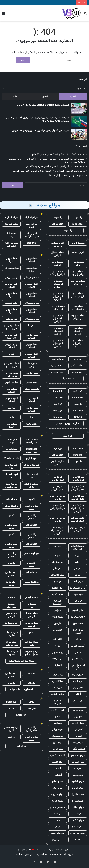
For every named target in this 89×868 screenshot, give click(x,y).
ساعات (78, 359)
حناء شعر (11, 408)
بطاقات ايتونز (11, 382)
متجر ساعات (57, 372)
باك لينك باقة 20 (11, 458)
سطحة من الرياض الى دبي (78, 308)
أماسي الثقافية (78, 646)
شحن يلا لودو (32, 373)
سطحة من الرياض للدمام (78, 295)
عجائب (78, 639)
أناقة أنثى (58, 639)
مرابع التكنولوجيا (78, 588)
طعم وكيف (78, 688)
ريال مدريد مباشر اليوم (32, 729)
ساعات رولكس (78, 366)
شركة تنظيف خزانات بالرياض (58, 507)
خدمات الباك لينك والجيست (31, 441)
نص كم (78, 568)
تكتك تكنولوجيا (78, 617)
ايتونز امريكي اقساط (11, 346)
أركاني (78, 694)
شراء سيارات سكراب (11, 634)
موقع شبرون (57, 794)
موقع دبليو (57, 742)
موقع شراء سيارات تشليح (11, 643)
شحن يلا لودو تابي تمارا (11, 336)
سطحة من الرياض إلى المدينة (78, 331)
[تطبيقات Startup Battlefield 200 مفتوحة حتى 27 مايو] (79, 109)
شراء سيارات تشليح (31, 643)
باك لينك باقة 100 (11, 466)
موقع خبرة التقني (78, 631)
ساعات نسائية (57, 366)
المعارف (58, 665)
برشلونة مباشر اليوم (11, 729)
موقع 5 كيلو (57, 562)
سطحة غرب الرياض (57, 263)
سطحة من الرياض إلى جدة (78, 273)
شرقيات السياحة (57, 702)
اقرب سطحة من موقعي (57, 244)
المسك (57, 768)
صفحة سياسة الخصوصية (46, 854)
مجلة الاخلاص (57, 833)
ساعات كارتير (57, 359)
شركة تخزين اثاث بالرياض (78, 478)
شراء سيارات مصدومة (11, 653)
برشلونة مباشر (11, 506)
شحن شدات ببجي (32, 365)
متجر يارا (78, 717)
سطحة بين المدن (31, 605)
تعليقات (17, 96)
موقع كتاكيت (78, 820)
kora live (78, 455)
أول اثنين (58, 775)
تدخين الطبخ (58, 781)
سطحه (11, 597)
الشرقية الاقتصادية (57, 602)
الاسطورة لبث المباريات (21, 689)
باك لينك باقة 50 (31, 465)
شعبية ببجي (31, 382)
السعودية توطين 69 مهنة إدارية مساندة (66, 175)
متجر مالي (57, 568)
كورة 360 (58, 410)
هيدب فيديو (57, 675)
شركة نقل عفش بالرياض (57, 478)
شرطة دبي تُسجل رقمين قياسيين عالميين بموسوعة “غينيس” (40, 130)
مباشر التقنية (58, 694)
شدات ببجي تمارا (11, 260)
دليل (57, 820)
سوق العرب (11, 449)
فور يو (11, 354)
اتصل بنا (19, 854)
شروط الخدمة (67, 854)
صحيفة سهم (78, 814)
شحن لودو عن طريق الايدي (11, 374)
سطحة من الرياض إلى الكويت (78, 344)
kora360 (57, 391)
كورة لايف (78, 391)
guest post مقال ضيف (31, 450)
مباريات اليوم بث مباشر (68, 423)
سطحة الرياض (78, 243)
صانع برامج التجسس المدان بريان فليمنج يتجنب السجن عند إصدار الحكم (49, 171)
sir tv (11, 708)
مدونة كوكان (57, 617)
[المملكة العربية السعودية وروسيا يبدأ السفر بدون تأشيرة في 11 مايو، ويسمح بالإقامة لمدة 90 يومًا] (79, 122)
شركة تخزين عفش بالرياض (78, 488)
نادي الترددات (57, 659)
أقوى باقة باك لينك (11, 476)
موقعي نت (78, 742)
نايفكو (58, 827)
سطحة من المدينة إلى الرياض (58, 331)
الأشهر (45, 96)
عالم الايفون (78, 610)
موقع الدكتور (78, 781)
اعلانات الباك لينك (11, 235)
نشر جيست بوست (11, 441)
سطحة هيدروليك (11, 605)
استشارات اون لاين (78, 667)
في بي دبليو (78, 775)
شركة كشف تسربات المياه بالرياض (78, 508)
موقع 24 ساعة (57, 575)
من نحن (29, 854)
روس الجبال (57, 723)
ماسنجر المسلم (57, 807)
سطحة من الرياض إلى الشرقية (58, 297)
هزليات (78, 768)
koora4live (78, 398)
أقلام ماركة (78, 372)
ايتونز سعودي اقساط (32, 285)
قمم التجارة (78, 801)
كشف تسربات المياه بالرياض (78, 519)
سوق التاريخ (31, 458)
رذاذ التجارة (57, 681)
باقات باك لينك (11, 224)
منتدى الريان (57, 840)
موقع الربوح (78, 788)
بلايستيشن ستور (31, 389)
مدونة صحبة (78, 701)
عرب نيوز (78, 601)
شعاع (58, 717)
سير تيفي (32, 708)
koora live (58, 398)
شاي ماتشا (31, 424)
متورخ (58, 646)
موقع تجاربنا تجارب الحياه (11, 485)
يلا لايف (31, 673)
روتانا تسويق (57, 652)
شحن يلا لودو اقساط (11, 285)
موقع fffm (78, 840)
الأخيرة (73, 96)
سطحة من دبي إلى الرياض (58, 308)
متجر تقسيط (11, 303)
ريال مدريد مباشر (31, 517)
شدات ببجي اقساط (31, 260)
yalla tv (32, 683)
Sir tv (32, 702)
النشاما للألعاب (57, 755)
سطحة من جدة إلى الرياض (78, 317)
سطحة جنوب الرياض (32, 624)
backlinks (32, 243)
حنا (31, 417)
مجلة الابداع (78, 659)
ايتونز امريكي (11, 278)
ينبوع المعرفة (78, 762)
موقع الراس (58, 749)
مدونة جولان (57, 729)
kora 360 (57, 417)
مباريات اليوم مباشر (57, 463)
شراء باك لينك (31, 218)
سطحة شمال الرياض (58, 254)
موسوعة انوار (78, 710)
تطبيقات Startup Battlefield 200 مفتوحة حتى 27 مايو (43, 105)
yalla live (21, 746)
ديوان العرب (78, 723)
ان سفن (57, 581)
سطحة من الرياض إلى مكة (57, 273)
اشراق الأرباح (58, 710)
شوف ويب (78, 594)
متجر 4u (32, 325)
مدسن (78, 652)
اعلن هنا (57, 546)
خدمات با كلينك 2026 (31, 485)
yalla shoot (78, 224)
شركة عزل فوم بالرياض (58, 497)
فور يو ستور (11, 319)
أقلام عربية (78, 729)
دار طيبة (57, 814)
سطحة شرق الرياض (78, 263)
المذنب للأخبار (78, 749)
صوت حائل (58, 788)
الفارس (78, 736)
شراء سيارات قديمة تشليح (21, 661)
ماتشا (11, 417)
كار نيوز (58, 623)
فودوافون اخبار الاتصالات (11, 244)
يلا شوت (78, 218)
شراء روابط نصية (32, 225)
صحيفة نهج (78, 623)
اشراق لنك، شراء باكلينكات (32, 235)
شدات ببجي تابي (11, 268)
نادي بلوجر (57, 630)
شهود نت (57, 688)
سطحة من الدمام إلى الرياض (58, 319)
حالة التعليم (58, 762)
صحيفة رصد (78, 827)
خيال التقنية (57, 588)
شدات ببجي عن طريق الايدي (11, 327)
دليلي (78, 562)
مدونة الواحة (58, 801)
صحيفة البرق (78, 794)
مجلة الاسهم (57, 594)
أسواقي (58, 610)
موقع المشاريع (78, 755)
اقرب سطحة (78, 252)
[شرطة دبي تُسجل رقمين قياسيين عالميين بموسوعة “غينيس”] (79, 134)
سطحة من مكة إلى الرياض (78, 282)
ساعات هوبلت (68, 379)
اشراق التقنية (78, 581)
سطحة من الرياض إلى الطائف (58, 284)
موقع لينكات (78, 807)
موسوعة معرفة (78, 833)
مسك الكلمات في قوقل (78, 548)
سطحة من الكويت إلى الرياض (58, 344)
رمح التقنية (78, 681)
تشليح (31, 632)
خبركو (78, 575)
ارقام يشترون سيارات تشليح (31, 653)
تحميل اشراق (78, 675)
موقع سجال (58, 736)
